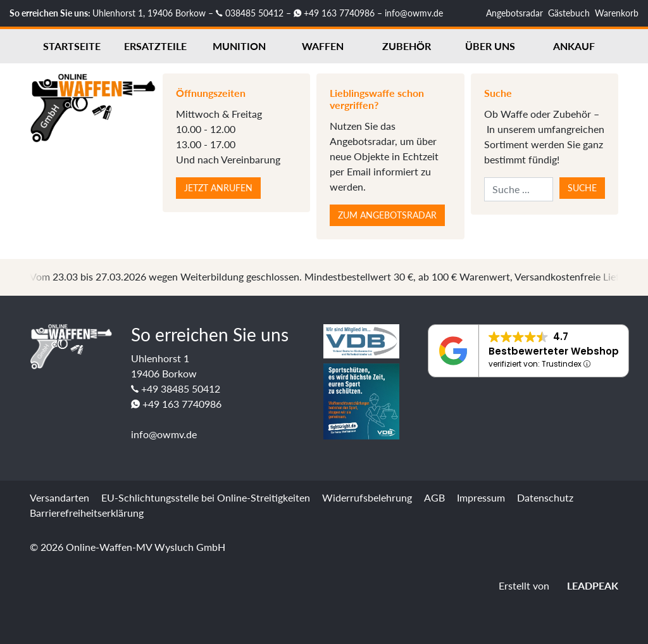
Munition (239, 46)
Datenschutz (545, 497)
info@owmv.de (414, 13)
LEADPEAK (585, 585)
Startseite (72, 46)
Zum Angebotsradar (387, 215)
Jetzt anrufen (218, 188)
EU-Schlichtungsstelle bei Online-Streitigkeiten (206, 497)
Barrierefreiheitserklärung (87, 513)
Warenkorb (617, 13)
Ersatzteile (155, 46)
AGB (434, 497)
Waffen (323, 46)
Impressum (481, 497)
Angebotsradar (514, 13)
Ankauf (574, 46)
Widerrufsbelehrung (367, 497)
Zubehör (407, 46)
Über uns (490, 46)
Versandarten (59, 497)
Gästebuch (569, 13)
